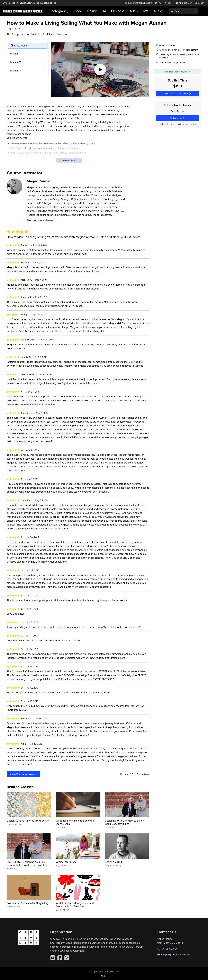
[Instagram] (67, 958)
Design (92, 11)
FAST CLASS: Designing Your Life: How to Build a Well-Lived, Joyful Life (28, 863)
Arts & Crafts (139, 11)
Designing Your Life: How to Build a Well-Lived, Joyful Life (125, 822)
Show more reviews (23, 774)
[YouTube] (53, 958)
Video (78, 11)
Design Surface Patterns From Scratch (28, 821)
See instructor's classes (40, 220)
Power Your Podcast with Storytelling (28, 903)
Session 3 (15, 70)
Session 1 (15, 53)
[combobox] (184, 11)
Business (118, 11)
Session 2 (15, 62)
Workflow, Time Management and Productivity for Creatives (75, 905)
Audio (158, 11)
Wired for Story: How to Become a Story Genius (75, 822)
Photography (59, 11)
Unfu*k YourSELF (114, 862)
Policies (104, 976)
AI (104, 11)
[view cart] (169, 3)
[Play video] (100, 70)
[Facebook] (60, 958)
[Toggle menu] (205, 11)
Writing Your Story (66, 862)
